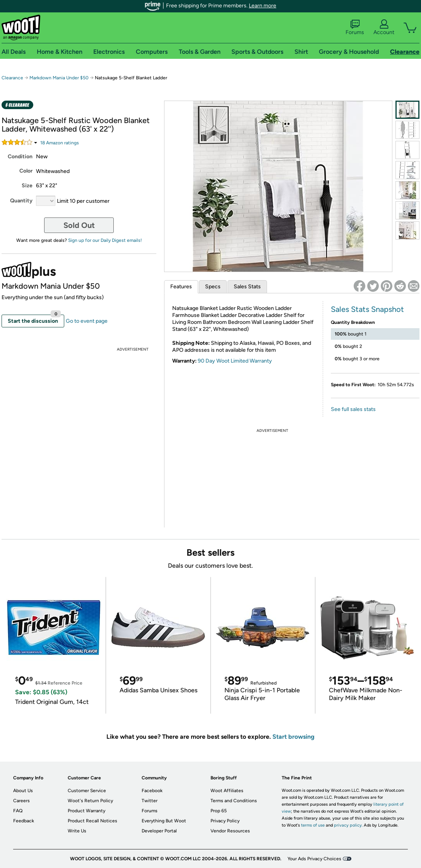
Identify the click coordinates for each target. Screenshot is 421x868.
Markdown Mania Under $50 (59, 78)
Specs (213, 287)
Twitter (150, 801)
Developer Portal (159, 831)
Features (181, 287)
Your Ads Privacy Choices (314, 859)
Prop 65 (219, 811)
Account (384, 27)
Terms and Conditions (234, 801)
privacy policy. (348, 825)
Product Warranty (86, 811)
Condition (20, 157)
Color (26, 171)
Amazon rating (60, 143)
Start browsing (294, 737)
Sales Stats (247, 287)
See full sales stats (353, 409)
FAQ (18, 811)
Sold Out (79, 225)
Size (27, 186)
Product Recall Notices (92, 821)
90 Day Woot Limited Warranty (235, 361)
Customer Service (87, 791)
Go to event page (87, 321)
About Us (23, 791)
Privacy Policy (225, 821)
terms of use (313, 825)
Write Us (77, 831)
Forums (355, 27)
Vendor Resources (230, 831)
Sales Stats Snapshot (367, 309)
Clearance (12, 78)
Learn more (263, 6)
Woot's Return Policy (90, 801)
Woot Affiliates (227, 791)
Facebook (152, 791)
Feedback (24, 821)
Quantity (21, 201)
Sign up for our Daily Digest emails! (105, 240)
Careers (21, 801)
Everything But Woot (164, 821)
